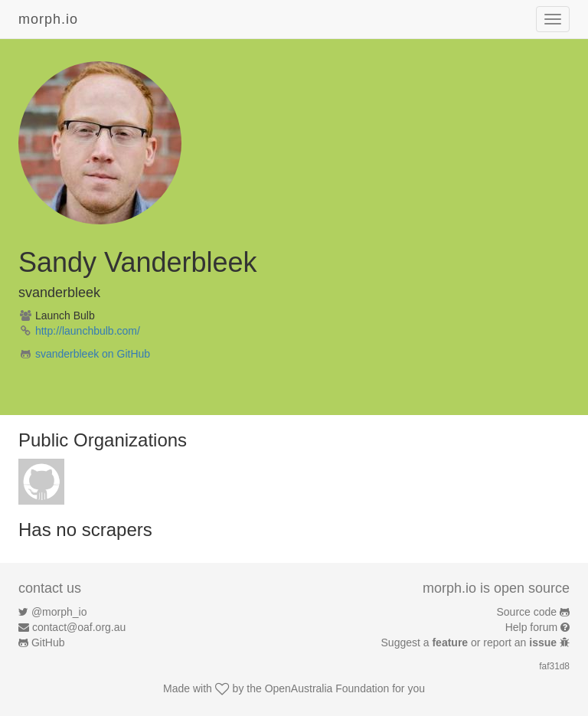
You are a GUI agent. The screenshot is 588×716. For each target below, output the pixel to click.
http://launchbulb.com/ (88, 331)
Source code (527, 612)
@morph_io (59, 612)
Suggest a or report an (470, 642)
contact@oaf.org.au (79, 627)
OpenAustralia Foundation (327, 688)
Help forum (531, 627)
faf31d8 (554, 666)
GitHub (48, 642)
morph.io (48, 19)
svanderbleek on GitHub (93, 354)
